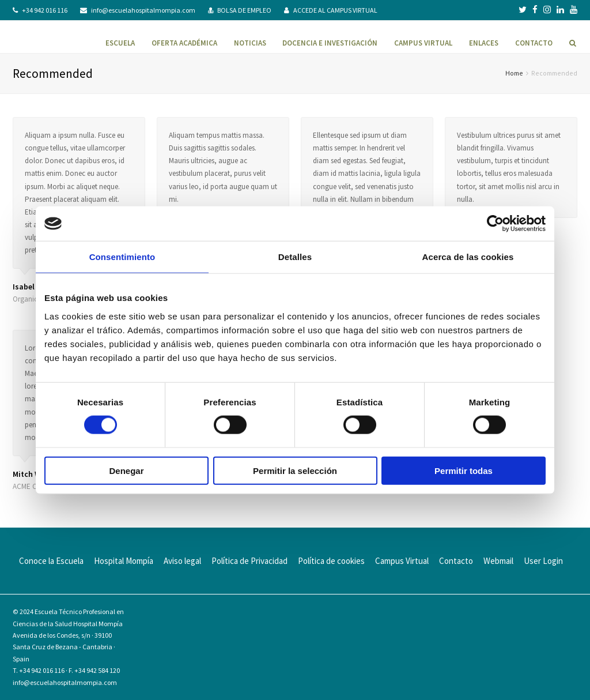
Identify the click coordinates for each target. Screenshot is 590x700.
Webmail (498, 561)
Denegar (126, 470)
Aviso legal (182, 561)
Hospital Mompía (124, 561)
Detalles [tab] (295, 257)
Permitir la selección (295, 470)
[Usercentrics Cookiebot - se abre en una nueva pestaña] (495, 224)
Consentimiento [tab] (122, 257)
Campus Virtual (402, 561)
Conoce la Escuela (51, 561)
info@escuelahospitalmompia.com (143, 10)
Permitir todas (464, 470)
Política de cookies (331, 561)
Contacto (456, 561)
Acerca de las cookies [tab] (468, 257)
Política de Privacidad (249, 561)
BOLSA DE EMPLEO (244, 10)
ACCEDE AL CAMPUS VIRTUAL (335, 10)
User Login (543, 561)
